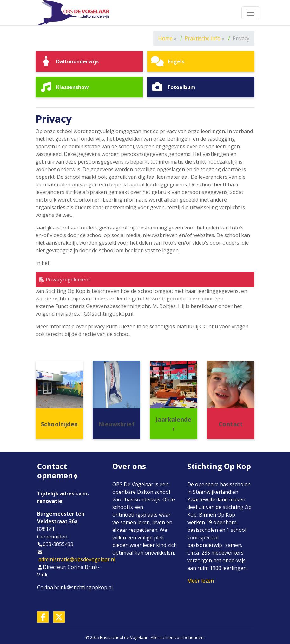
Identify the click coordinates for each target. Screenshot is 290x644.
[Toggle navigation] (250, 13)
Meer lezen (201, 581)
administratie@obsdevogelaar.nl (77, 559)
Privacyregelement (65, 280)
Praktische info (203, 38)
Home (165, 38)
